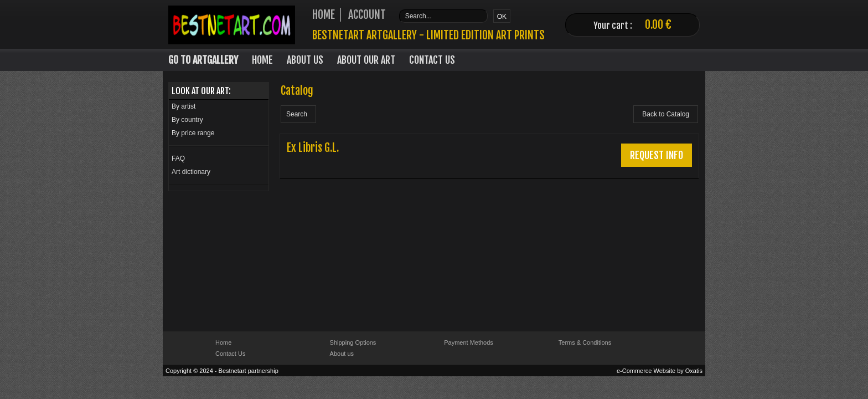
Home (262, 60)
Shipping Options (353, 342)
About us (342, 354)
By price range (193, 133)
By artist (184, 106)
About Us (305, 60)
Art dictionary (191, 172)
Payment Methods (469, 342)
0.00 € (658, 25)
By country (187, 120)
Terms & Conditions (585, 342)
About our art (366, 60)
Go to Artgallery (203, 60)
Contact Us (432, 60)
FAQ (178, 158)
